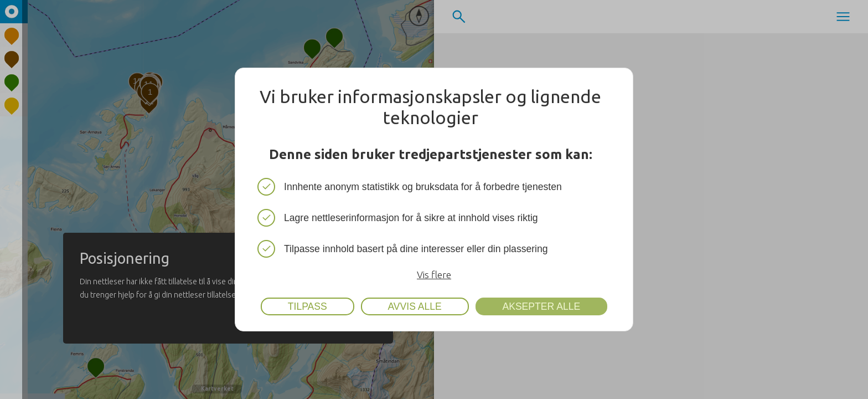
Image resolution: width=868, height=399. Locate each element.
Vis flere (434, 275)
